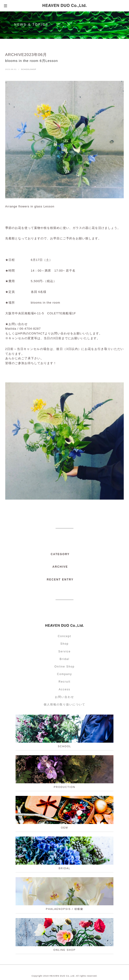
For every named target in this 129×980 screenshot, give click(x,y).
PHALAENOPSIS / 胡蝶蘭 (64, 895)
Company (64, 674)
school (64, 733)
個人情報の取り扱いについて (64, 705)
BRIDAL (64, 855)
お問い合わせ (64, 697)
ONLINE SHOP (64, 936)
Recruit (64, 682)
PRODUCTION (64, 773)
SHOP (33, 69)
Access (65, 689)
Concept (65, 636)
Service (64, 652)
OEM (64, 814)
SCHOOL (26, 69)
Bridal (65, 659)
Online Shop (64, 667)
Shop (64, 644)
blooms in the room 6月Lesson (32, 61)
